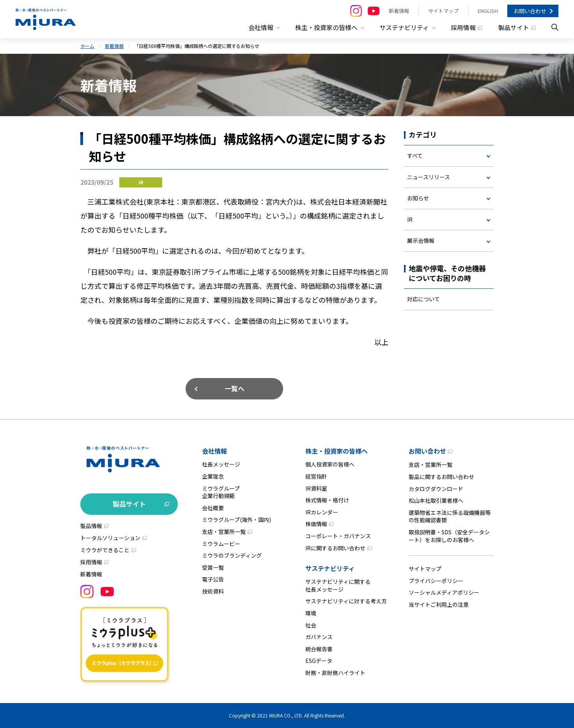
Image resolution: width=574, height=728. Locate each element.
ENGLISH (488, 11)
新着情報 (399, 11)
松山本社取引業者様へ (436, 500)
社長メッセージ (221, 464)
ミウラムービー (221, 543)
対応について (423, 299)
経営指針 (316, 476)
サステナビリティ (330, 568)
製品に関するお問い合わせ (441, 477)
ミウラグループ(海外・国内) (237, 519)
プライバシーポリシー (436, 581)
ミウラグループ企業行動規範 (221, 492)
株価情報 (316, 524)
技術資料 (213, 591)
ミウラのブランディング (232, 555)
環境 (311, 613)
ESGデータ (319, 661)
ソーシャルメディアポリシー (444, 592)
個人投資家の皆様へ (330, 464)
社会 (311, 625)
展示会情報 (421, 240)
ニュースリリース (429, 177)
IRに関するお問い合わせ (335, 548)
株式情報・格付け (327, 500)
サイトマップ (443, 11)
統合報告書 (319, 649)
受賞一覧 (213, 567)
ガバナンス (319, 637)
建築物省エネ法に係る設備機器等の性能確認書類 (450, 516)
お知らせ (418, 198)
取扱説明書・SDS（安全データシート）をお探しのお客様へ (449, 536)
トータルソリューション (110, 538)
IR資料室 (316, 488)
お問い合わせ (530, 11)
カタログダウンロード (436, 488)
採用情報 (463, 27)
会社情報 (214, 451)
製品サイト (514, 27)
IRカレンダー (322, 512)
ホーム (87, 46)
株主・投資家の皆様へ (337, 451)
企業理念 (213, 476)
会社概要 (213, 508)
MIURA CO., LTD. (286, 715)
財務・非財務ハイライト (335, 673)
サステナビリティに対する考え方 (346, 601)
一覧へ (235, 388)
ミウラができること (105, 550)
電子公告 (213, 579)
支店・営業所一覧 (224, 532)
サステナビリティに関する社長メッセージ (338, 585)
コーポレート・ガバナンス (338, 536)
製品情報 (91, 526)
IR (410, 219)
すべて (415, 155)
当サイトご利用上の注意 (439, 604)
